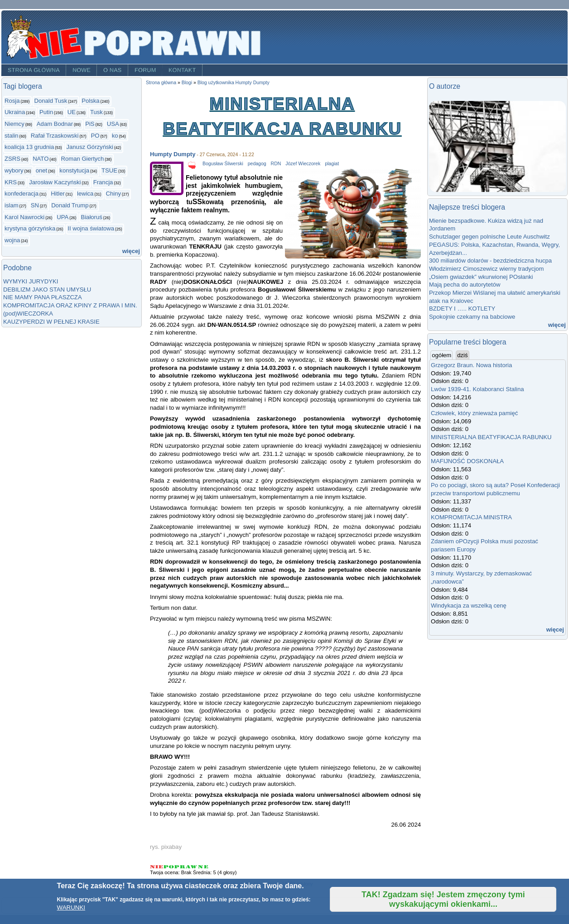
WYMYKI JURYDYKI (31, 281)
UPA (63, 217)
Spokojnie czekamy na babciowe (472, 317)
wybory (14, 170)
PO (95, 136)
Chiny (114, 194)
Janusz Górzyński (89, 147)
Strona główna (34, 70)
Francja (103, 182)
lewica (85, 194)
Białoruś (91, 217)
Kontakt (182, 70)
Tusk (96, 112)
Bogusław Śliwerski (223, 164)
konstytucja (74, 170)
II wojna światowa (91, 228)
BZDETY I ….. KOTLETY (462, 309)
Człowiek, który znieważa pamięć (474, 413)
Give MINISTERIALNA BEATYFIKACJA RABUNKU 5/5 (203, 867)
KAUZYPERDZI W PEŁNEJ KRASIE (51, 322)
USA (113, 124)
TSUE (109, 170)
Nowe (82, 70)
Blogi (187, 83)
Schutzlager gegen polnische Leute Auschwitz (489, 237)
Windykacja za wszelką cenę (470, 606)
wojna (12, 240)
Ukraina (15, 112)
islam (12, 205)
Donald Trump (70, 205)
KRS (11, 182)
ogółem (442, 355)
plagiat (332, 164)
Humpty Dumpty (173, 154)
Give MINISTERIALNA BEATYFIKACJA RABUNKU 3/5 (180, 867)
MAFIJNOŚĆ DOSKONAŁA (467, 461)
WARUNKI (71, 907)
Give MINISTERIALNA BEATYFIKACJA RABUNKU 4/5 (192, 867)
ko (115, 136)
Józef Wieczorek (303, 164)
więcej (131, 251)
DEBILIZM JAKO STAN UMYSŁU (47, 290)
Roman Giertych (83, 159)
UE (72, 112)
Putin (46, 112)
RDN (276, 164)
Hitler (58, 194)
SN (35, 205)
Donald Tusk (51, 101)
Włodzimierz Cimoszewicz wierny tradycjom (487, 269)
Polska (90, 101)
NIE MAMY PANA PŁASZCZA (43, 297)
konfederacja (22, 194)
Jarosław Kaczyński (55, 182)
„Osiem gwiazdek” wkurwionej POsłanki (481, 277)
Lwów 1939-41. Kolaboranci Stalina (477, 389)
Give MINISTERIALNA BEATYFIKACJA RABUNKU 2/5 (169, 867)
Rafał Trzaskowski (55, 136)
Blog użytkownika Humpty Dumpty (234, 83)
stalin (12, 136)
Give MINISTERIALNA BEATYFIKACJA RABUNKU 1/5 (157, 867)
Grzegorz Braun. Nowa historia (471, 365)
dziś (462, 355)
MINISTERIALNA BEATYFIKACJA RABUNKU (491, 437)
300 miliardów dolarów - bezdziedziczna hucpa (492, 261)
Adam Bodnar (55, 124)
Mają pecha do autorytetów (465, 285)
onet (42, 170)
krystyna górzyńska (30, 228)
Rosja (12, 101)
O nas (113, 70)
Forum (145, 70)
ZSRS (12, 159)
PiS (90, 124)
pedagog (257, 164)
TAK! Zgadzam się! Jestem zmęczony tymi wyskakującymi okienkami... (443, 899)
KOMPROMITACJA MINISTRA (471, 517)
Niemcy (14, 124)
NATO (41, 159)
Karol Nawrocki (24, 217)
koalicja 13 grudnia (29, 147)
